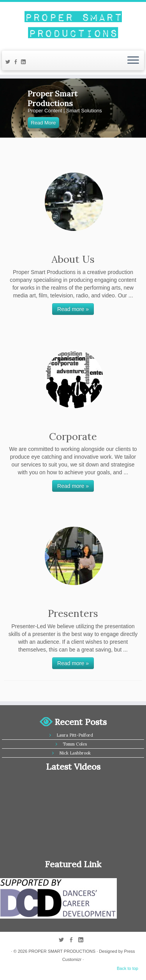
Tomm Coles (75, 744)
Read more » (73, 309)
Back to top (128, 968)
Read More (43, 123)
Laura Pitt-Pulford (75, 735)
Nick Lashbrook (75, 753)
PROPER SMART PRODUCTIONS (62, 951)
